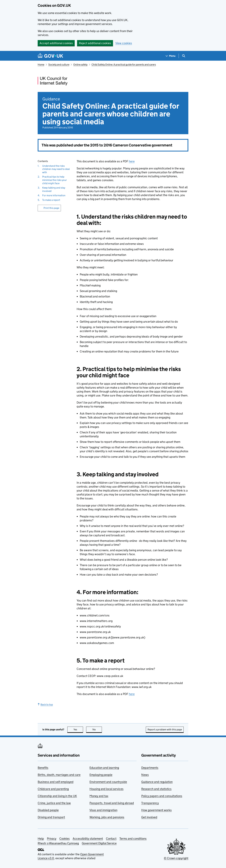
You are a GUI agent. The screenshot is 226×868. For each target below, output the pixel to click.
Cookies (65, 839)
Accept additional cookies (56, 43)
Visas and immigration (103, 810)
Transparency (150, 803)
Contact (111, 839)
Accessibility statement (88, 839)
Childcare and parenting (53, 789)
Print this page (51, 208)
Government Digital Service (99, 843)
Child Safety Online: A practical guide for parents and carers (124, 65)
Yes (78, 729)
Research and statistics (156, 789)
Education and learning (104, 768)
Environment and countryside (108, 782)
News (145, 775)
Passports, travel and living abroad (112, 803)
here (132, 161)
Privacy (52, 839)
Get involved (149, 817)
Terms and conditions (133, 839)
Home (41, 65)
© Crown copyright (176, 858)
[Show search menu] (184, 56)
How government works (156, 810)
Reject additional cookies (95, 43)
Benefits (43, 768)
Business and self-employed (56, 782)
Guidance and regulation (157, 782)
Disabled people (48, 810)
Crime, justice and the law (54, 803)
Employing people (101, 775)
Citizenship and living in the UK (57, 796)
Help (41, 839)
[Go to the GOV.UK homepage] (50, 56)
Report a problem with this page (165, 729)
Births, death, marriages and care (59, 775)
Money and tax (99, 796)
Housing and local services (106, 789)
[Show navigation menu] (171, 56)
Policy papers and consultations (162, 796)
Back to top (45, 705)
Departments (150, 768)
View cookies (124, 43)
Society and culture (59, 65)
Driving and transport (51, 817)
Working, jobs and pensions (107, 817)
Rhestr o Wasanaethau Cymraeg (58, 843)
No (97, 729)
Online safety (80, 65)
